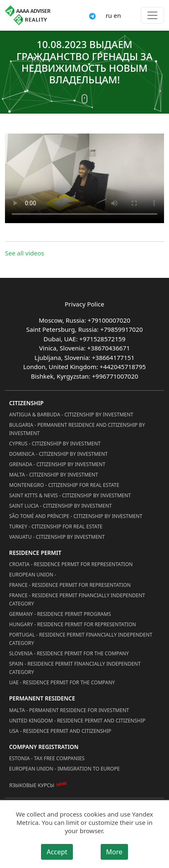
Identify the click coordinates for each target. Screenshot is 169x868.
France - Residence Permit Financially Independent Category (77, 599)
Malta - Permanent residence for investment (69, 710)
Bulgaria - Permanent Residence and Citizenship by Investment (77, 429)
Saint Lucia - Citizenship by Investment (60, 506)
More (114, 852)
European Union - (33, 575)
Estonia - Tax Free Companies (47, 758)
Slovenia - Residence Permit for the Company (69, 653)
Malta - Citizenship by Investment (54, 475)
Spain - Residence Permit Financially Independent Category (75, 668)
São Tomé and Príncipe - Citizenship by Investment (76, 516)
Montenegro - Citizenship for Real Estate (64, 485)
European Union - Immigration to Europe (64, 769)
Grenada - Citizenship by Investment (57, 464)
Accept (57, 852)
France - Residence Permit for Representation (70, 585)
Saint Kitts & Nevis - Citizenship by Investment (70, 495)
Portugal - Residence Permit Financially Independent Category (81, 639)
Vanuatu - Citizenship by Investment (57, 537)
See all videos (25, 253)
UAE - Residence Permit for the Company (62, 682)
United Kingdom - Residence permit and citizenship (77, 721)
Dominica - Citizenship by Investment (58, 454)
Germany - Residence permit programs (60, 614)
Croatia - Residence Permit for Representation (71, 564)
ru (109, 15)
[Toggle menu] (152, 15)
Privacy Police (84, 304)
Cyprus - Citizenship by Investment (55, 444)
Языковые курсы (32, 785)
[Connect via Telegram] (92, 15)
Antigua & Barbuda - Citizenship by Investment (71, 415)
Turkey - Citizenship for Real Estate (56, 526)
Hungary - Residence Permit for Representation (72, 624)
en (117, 15)
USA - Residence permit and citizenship (60, 731)
